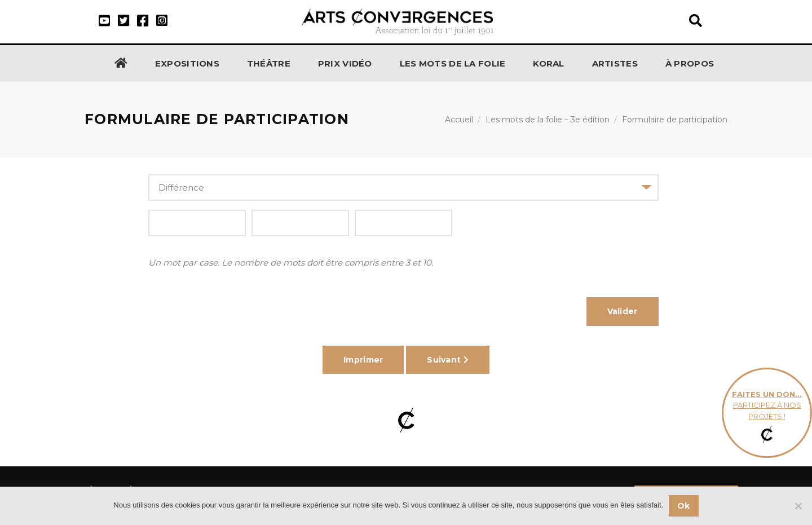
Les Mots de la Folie (453, 63)
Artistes (615, 63)
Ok (684, 506)
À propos (690, 63)
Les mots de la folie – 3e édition (548, 120)
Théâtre (269, 63)
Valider (623, 311)
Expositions (187, 63)
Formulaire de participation (675, 120)
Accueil (459, 120)
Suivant (448, 360)
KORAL (549, 63)
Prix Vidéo (345, 63)
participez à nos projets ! (767, 413)
